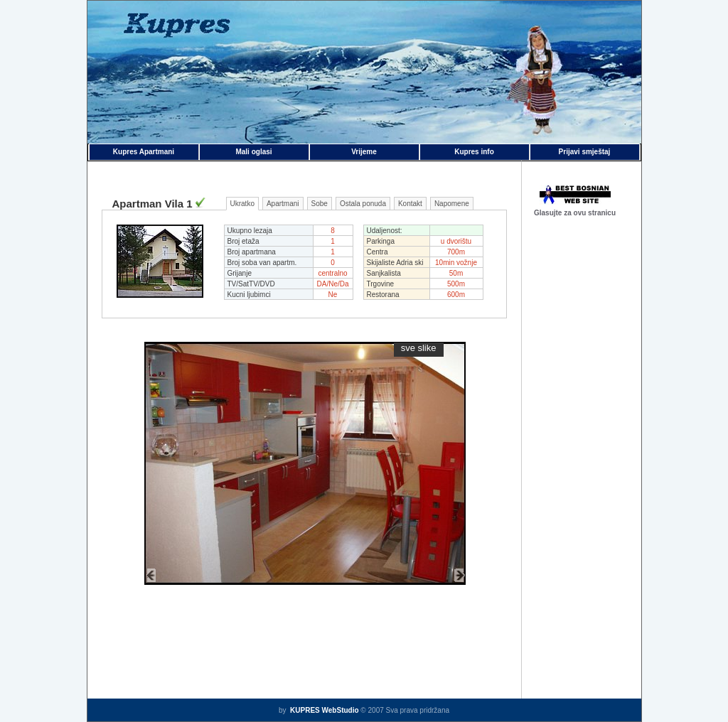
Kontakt (410, 204)
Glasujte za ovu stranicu (575, 213)
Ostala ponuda (363, 204)
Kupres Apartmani (144, 152)
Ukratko (242, 204)
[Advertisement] (582, 456)
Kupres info (474, 152)
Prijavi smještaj (585, 152)
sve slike (419, 348)
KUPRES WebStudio (323, 710)
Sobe (320, 204)
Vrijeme (364, 152)
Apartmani (283, 204)
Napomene (452, 204)
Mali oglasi (253, 152)
